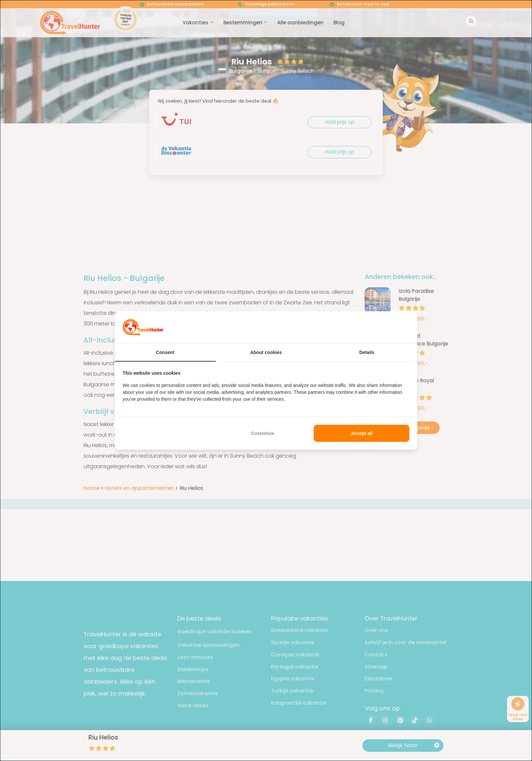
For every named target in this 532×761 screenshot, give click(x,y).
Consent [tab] (165, 352)
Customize (263, 433)
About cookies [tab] (266, 352)
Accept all (362, 433)
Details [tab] (367, 352)
